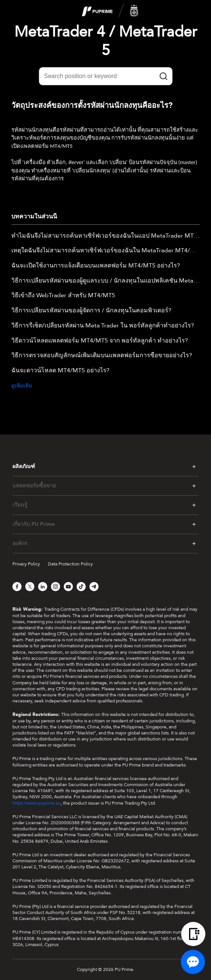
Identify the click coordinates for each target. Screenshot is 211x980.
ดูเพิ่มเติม (22, 386)
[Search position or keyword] (106, 76)
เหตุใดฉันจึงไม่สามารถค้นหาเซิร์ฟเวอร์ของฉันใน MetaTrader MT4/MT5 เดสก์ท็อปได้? (105, 251)
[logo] (110, 11)
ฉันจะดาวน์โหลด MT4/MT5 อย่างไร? (60, 371)
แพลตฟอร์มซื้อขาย (34, 486)
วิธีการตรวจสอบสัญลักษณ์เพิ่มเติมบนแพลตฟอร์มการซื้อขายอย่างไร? (102, 356)
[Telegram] (94, 587)
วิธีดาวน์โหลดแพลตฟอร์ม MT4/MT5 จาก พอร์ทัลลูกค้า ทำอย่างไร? (100, 341)
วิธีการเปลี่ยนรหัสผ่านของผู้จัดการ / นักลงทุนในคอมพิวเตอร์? (91, 311)
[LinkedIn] (43, 587)
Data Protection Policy (70, 564)
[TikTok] (81, 587)
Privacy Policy (26, 564)
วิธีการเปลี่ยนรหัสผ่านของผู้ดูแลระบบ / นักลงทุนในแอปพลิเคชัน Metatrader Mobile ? (105, 281)
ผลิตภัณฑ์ (24, 466)
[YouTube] (68, 587)
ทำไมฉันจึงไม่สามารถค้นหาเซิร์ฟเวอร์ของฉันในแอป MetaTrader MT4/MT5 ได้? (105, 236)
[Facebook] (17, 587)
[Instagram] (55, 587)
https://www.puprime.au (37, 803)
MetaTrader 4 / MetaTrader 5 (106, 41)
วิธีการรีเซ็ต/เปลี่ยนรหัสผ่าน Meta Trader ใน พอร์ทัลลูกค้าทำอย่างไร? (103, 326)
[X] (30, 587)
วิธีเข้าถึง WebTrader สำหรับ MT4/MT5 (63, 296)
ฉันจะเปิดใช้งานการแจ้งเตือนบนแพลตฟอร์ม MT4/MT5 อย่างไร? (96, 266)
